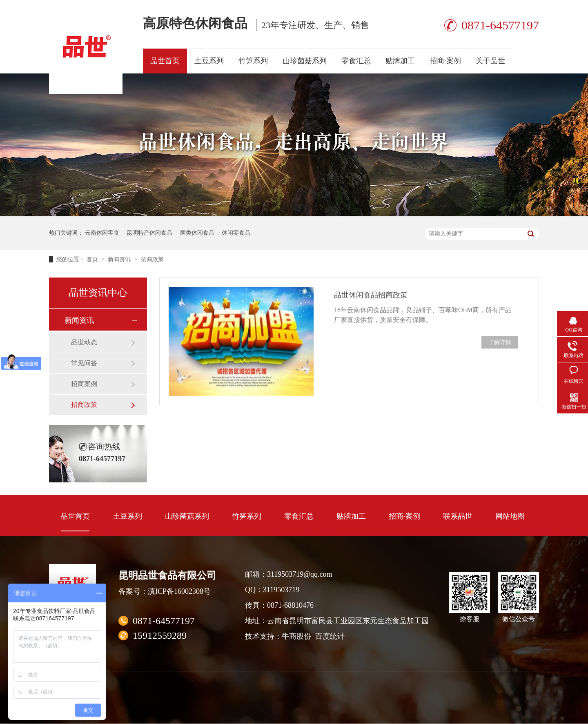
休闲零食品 (236, 233)
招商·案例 (445, 61)
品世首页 (165, 61)
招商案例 (84, 384)
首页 (93, 259)
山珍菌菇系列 (305, 61)
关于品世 (490, 61)
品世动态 (84, 342)
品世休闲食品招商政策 (371, 295)
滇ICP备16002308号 (179, 591)
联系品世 (458, 516)
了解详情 (500, 342)
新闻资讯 (120, 259)
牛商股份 (296, 636)
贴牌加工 (400, 61)
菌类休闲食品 (197, 233)
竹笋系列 (253, 61)
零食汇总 (356, 61)
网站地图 (510, 516)
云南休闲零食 (102, 233)
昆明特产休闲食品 (149, 233)
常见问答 (84, 363)
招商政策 (152, 259)
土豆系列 (209, 61)
